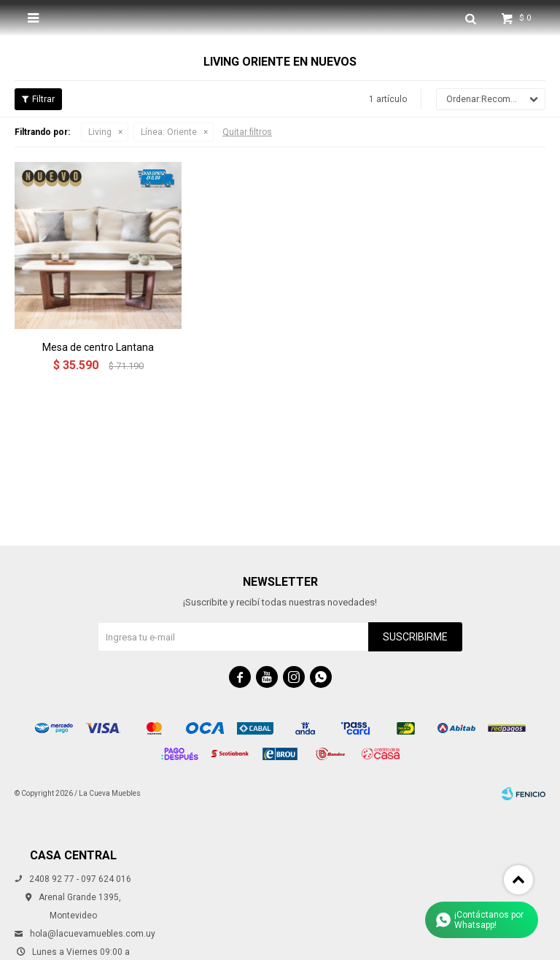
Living (100, 132)
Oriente (169, 132)
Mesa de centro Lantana (98, 347)
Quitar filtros (247, 132)
